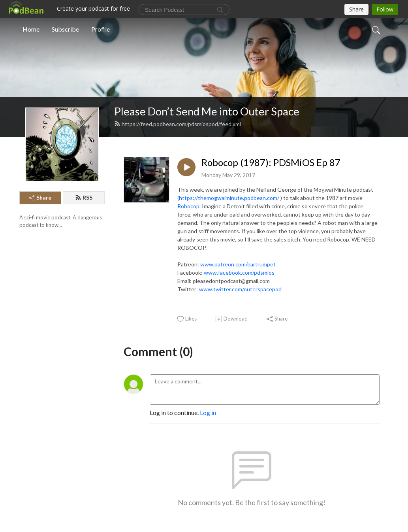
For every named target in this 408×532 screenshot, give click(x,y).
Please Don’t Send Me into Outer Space (207, 111)
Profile (101, 29)
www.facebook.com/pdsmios (239, 273)
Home (31, 29)
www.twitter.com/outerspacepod (240, 289)
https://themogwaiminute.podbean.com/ (229, 198)
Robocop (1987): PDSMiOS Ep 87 (271, 162)
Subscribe (65, 29)
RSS (84, 197)
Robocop (188, 206)
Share (40, 197)
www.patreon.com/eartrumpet (238, 264)
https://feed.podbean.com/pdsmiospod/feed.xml (178, 124)
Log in (208, 412)
